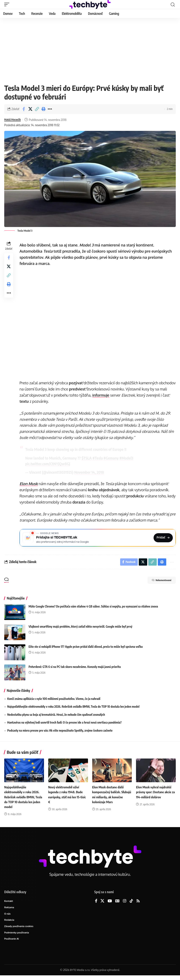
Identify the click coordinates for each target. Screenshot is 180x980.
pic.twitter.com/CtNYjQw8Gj (49, 464)
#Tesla (99, 458)
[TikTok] (131, 904)
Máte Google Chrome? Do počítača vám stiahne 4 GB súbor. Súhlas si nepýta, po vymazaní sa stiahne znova (93, 609)
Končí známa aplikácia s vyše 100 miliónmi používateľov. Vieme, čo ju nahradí (54, 701)
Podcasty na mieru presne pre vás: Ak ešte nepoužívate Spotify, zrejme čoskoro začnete (60, 733)
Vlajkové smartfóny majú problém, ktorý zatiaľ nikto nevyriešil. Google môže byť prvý (80, 629)
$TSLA (88, 458)
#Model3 (128, 458)
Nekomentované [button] (157, 584)
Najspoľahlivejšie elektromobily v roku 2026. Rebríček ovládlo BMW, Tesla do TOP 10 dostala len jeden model (73, 709)
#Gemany (112, 458)
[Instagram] (125, 904)
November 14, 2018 (90, 472)
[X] (102, 904)
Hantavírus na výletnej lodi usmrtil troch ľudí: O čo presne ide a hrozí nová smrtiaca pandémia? (64, 725)
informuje (115, 395)
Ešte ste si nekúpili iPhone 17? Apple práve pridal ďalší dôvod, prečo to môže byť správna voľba (86, 649)
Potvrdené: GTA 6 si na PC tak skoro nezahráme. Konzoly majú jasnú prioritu (75, 669)
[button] (8, 4)
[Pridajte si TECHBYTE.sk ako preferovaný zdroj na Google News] (98, 538)
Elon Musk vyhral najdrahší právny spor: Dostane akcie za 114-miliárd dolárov (155, 795)
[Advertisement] (90, 50)
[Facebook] (96, 904)
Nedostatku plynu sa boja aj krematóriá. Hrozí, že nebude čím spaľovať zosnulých (56, 717)
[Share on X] (30, 109)
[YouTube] (110, 904)
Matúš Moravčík (14, 120)
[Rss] (138, 904)
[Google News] (117, 904)
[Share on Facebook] (24, 109)
